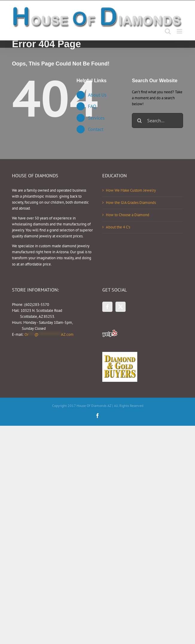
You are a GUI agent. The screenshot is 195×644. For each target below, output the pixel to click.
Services (96, 118)
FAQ (92, 106)
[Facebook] (107, 307)
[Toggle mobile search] (168, 31)
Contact (96, 129)
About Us (97, 95)
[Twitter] (121, 307)
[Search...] (157, 120)
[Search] (139, 120)
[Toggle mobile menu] (180, 31)
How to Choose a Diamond (128, 215)
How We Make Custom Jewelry (131, 190)
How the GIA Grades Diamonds (131, 203)
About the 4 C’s (118, 227)
